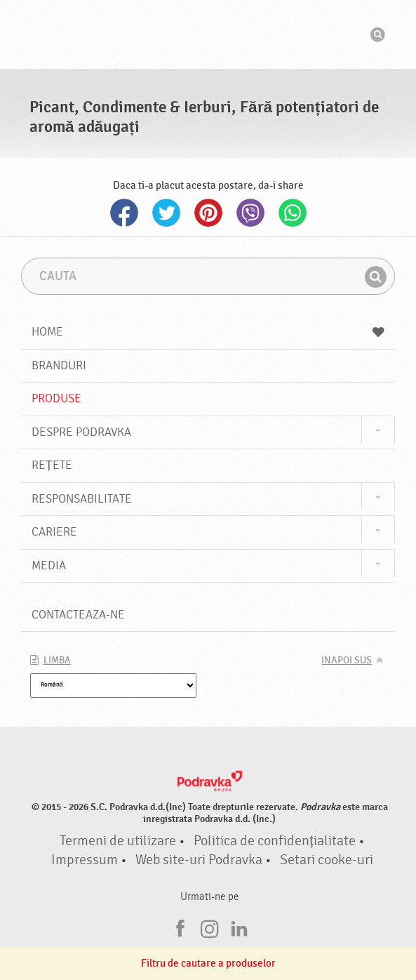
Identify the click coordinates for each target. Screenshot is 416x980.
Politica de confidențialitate (274, 841)
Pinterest (208, 213)
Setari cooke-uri (327, 860)
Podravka (208, 34)
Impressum (85, 860)
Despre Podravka (81, 432)
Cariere (54, 532)
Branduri (59, 365)
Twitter (166, 213)
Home (208, 332)
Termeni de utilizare (118, 841)
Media (49, 565)
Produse (56, 398)
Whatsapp (293, 213)
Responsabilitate (82, 499)
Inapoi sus (347, 661)
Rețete (52, 465)
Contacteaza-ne (78, 615)
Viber (250, 213)
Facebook (124, 213)
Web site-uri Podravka (199, 860)
